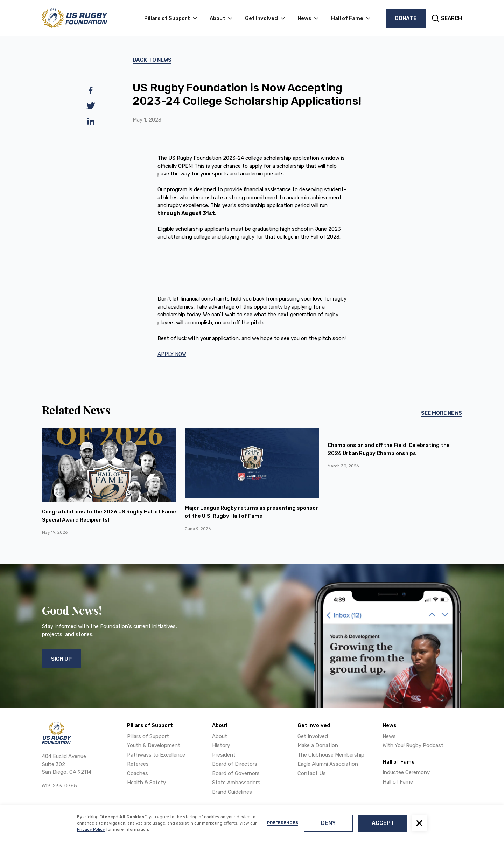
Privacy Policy (91, 829)
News (389, 736)
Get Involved (313, 736)
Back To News (152, 60)
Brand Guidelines (232, 792)
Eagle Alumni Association (328, 764)
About (220, 736)
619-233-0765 (59, 786)
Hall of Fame (398, 782)
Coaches (138, 773)
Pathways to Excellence (156, 755)
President (224, 755)
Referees (138, 764)
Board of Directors (235, 764)
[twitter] (91, 106)
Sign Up (61, 659)
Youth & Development (154, 745)
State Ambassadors (236, 783)
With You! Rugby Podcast (413, 745)
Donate (406, 18)
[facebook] (91, 90)
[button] (419, 823)
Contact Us (312, 773)
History (221, 745)
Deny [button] (328, 823)
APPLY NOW (172, 354)
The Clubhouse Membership (331, 755)
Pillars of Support (148, 736)
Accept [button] (383, 823)
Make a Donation (318, 745)
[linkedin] (91, 121)
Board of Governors (236, 773)
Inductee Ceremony (406, 772)
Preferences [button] (283, 823)
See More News (442, 413)
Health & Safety (146, 783)
